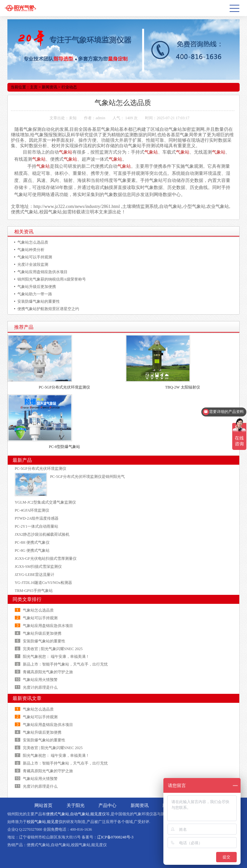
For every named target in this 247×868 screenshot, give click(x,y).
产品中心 (107, 805)
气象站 (175, 129)
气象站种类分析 (31, 250)
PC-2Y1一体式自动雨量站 (37, 526)
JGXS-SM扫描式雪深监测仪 (38, 567)
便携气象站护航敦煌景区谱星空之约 (48, 309)
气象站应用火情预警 (40, 680)
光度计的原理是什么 (40, 687)
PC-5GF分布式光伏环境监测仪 (64, 387)
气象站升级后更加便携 (37, 287)
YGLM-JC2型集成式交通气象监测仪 (45, 502)
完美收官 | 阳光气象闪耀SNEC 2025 (53, 649)
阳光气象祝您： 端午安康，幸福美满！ (56, 657)
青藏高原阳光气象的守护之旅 (48, 672)
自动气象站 (80, 814)
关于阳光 (76, 805)
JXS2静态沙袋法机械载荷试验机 (42, 534)
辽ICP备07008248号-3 (115, 837)
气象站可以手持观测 (35, 257)
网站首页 (43, 805)
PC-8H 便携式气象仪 (32, 542)
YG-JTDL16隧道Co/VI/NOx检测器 (43, 583)
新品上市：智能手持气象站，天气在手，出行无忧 (65, 664)
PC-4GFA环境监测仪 (32, 510)
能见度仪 (98, 814)
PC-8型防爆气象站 (64, 447)
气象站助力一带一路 (35, 294)
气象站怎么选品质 (33, 242)
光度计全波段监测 (33, 264)
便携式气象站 (58, 814)
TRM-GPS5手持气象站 (34, 591)
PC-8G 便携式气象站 (32, 550)
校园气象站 (36, 822)
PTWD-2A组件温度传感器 (37, 518)
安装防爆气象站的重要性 (39, 301)
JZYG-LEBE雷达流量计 (35, 575)
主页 (34, 87)
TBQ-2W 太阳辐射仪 (183, 387)
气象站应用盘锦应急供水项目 (42, 272)
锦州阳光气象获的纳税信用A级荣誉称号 (52, 279)
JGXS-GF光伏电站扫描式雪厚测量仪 (46, 559)
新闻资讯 (50, 87)
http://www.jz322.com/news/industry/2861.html (77, 206)
